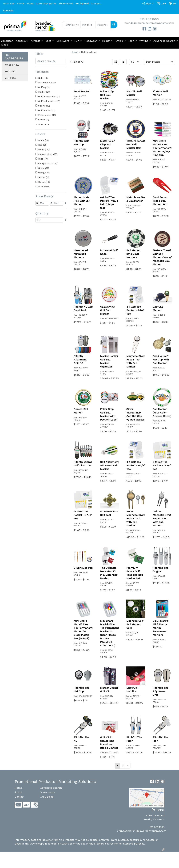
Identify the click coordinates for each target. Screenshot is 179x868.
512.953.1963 (149, 19)
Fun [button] (77, 41)
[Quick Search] (71, 25)
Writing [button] (144, 41)
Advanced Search (51, 788)
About (30, 3)
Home (20, 3)
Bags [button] (48, 41)
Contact (96, 3)
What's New (12, 65)
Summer (10, 71)
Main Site (9, 3)
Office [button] (119, 41)
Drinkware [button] (63, 41)
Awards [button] (36, 41)
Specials (8, 10)
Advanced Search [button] (164, 41)
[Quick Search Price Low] (88, 25)
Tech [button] (131, 41)
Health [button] (106, 41)
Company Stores (46, 3)
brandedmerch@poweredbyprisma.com (149, 23)
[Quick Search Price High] (103, 25)
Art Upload (82, 3)
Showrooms (66, 3)
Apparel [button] (21, 41)
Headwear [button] (91, 41)
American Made (7, 43)
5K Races (10, 78)
